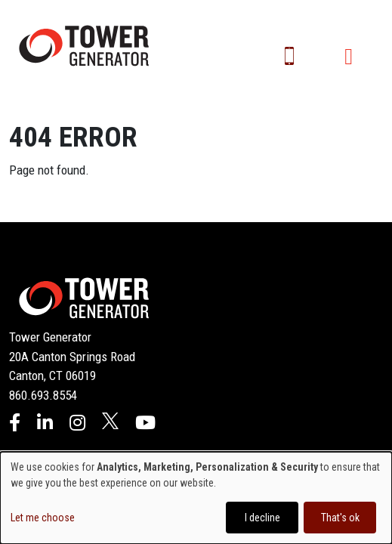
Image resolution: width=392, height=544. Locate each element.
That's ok (340, 518)
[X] (110, 425)
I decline (262, 518)
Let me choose (43, 518)
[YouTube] (145, 425)
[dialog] (196, 498)
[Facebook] (15, 425)
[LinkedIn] (45, 425)
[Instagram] (77, 425)
